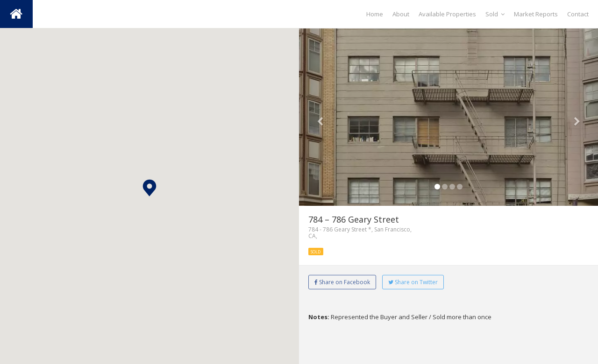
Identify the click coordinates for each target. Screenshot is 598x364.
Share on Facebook (342, 282)
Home (375, 14)
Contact (578, 14)
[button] (149, 188)
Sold (495, 14)
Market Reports (536, 14)
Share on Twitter (413, 282)
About (401, 14)
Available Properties (447, 14)
